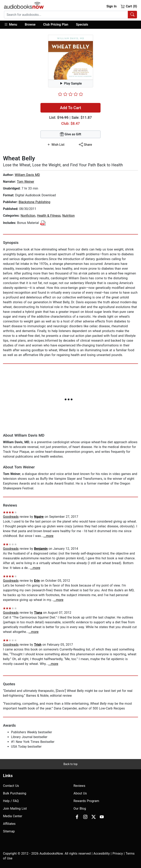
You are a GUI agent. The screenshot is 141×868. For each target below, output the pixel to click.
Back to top (70, 764)
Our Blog (80, 809)
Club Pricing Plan (56, 24)
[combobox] (70, 15)
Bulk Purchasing (15, 793)
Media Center (13, 816)
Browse (30, 24)
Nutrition (68, 216)
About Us (80, 793)
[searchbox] (66, 15)
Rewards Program (86, 801)
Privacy (118, 854)
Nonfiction (28, 216)
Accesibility (102, 854)
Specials (82, 24)
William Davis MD (27, 175)
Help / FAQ (11, 801)
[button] (13, 25)
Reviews (79, 786)
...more (48, 536)
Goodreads (11, 517)
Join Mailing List (15, 809)
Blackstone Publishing (34, 202)
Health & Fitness (49, 216)
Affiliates (9, 824)
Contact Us (11, 786)
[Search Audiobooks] (132, 15)
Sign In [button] (111, 6)
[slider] (70, 94)
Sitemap (9, 831)
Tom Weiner (25, 182)
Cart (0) (129, 6)
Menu (11, 24)
